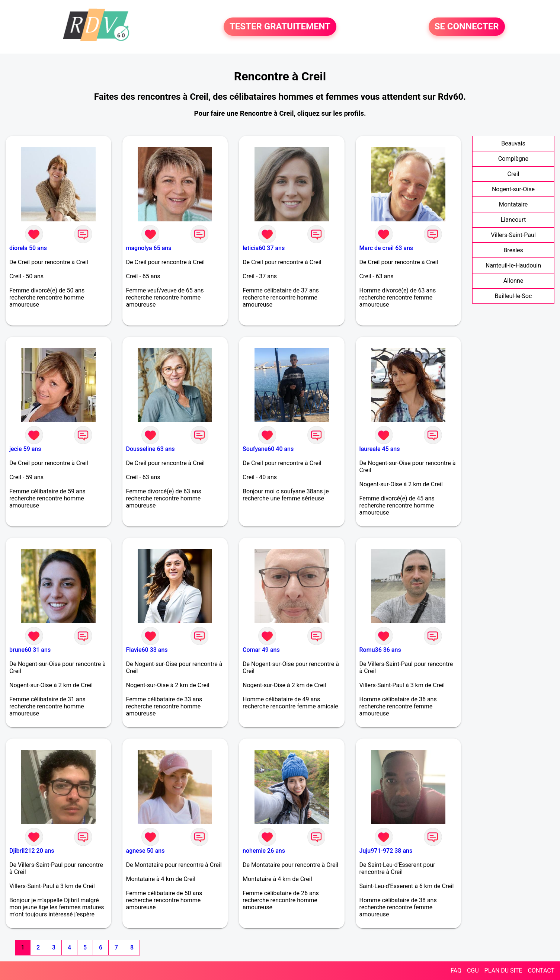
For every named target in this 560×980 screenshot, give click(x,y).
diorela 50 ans (28, 248)
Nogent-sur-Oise (513, 189)
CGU (473, 971)
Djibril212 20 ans (32, 851)
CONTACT (541, 971)
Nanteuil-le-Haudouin (513, 265)
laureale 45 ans (380, 449)
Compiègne (513, 159)
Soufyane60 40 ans (268, 449)
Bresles (513, 250)
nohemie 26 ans (264, 851)
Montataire (513, 204)
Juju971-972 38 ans (386, 851)
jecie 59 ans (25, 449)
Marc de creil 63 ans (386, 248)
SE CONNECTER (467, 27)
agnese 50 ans (145, 851)
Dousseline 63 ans (151, 449)
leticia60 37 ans (264, 248)
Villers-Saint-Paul (513, 235)
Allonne (513, 281)
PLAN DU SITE (503, 971)
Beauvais (513, 143)
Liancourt (513, 220)
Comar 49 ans (261, 650)
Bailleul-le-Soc (513, 296)
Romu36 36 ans (380, 650)
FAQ (456, 971)
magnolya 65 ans (149, 248)
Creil (513, 174)
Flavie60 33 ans (147, 650)
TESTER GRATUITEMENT (280, 27)
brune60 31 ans (30, 650)
